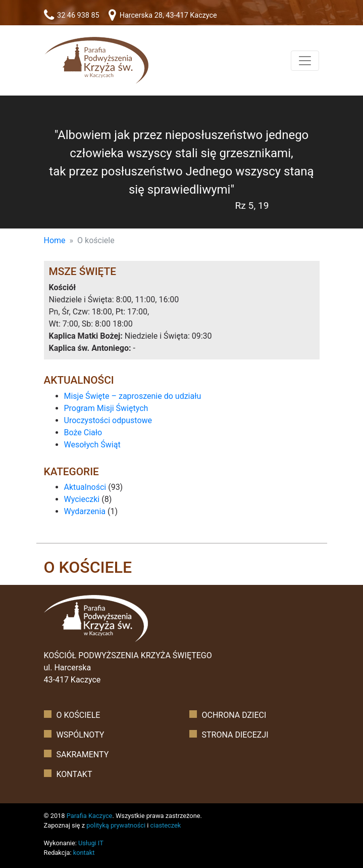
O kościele (79, 715)
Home (55, 240)
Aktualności (85, 487)
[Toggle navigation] (305, 61)
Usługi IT (91, 843)
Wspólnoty (81, 735)
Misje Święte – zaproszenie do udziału (133, 396)
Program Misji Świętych (106, 408)
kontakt (84, 853)
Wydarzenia (85, 511)
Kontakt (74, 774)
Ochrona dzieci (234, 715)
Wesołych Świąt (92, 445)
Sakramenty (83, 755)
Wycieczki (82, 499)
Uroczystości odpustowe (108, 420)
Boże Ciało (83, 432)
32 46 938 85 (72, 15)
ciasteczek (166, 825)
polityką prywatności (116, 825)
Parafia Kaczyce (90, 816)
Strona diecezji (235, 735)
